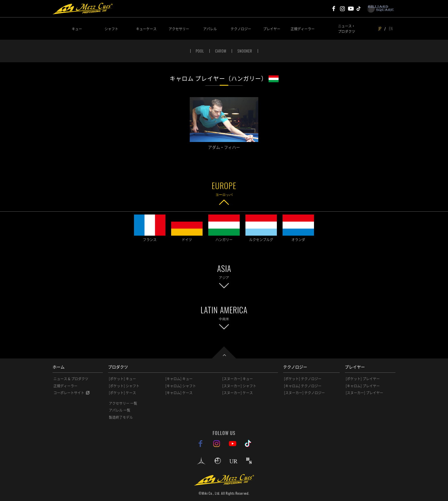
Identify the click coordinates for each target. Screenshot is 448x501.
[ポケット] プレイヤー (363, 379)
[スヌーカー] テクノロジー (304, 393)
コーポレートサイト (69, 393)
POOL (200, 51)
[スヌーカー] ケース (238, 393)
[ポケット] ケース (122, 393)
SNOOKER (245, 51)
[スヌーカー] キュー (238, 379)
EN (391, 28)
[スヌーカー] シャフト (239, 386)
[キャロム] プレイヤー (363, 386)
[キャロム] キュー (179, 379)
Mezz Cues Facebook (334, 9)
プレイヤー (272, 29)
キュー (77, 29)
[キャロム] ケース (179, 393)
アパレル (210, 29)
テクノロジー (241, 29)
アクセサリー (179, 29)
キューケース (146, 29)
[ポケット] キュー (122, 379)
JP (380, 28)
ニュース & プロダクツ (71, 379)
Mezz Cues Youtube (351, 9)
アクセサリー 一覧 (123, 403)
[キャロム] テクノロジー (303, 386)
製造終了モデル (121, 417)
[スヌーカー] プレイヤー (364, 393)
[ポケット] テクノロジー (303, 379)
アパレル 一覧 (120, 410)
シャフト (111, 29)
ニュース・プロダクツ (347, 29)
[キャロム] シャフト (181, 386)
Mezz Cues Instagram (342, 9)
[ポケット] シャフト (124, 386)
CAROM (221, 51)
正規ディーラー (303, 29)
